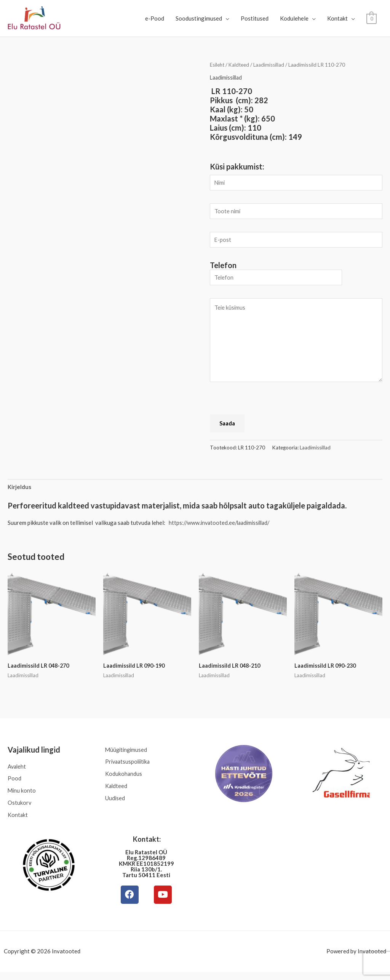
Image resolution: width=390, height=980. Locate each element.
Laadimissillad (272, 65)
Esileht (218, 65)
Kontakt (337, 18)
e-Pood (155, 18)
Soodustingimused (199, 18)
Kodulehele (294, 18)
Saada (227, 427)
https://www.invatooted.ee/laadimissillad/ (222, 527)
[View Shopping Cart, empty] (372, 18)
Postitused (255, 18)
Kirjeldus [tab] (19, 491)
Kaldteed (241, 65)
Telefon (223, 268)
